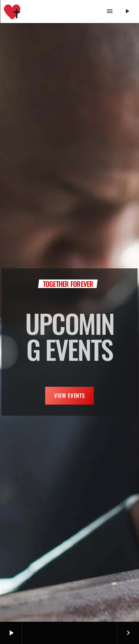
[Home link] (12, 12)
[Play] (127, 12)
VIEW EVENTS (69, 395)
